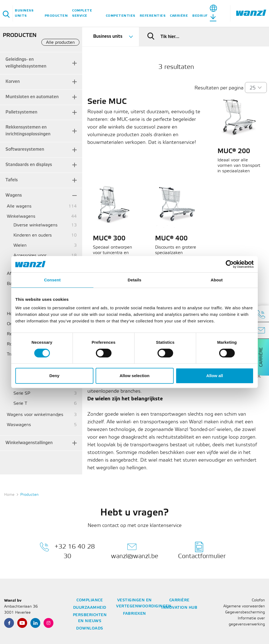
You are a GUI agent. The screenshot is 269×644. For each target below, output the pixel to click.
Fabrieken (134, 614)
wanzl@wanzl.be (135, 550)
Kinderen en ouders (33, 235)
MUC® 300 (109, 239)
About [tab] (217, 280)
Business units (24, 13)
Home (9, 495)
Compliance (90, 600)
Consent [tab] (52, 280)
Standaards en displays (29, 165)
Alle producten (60, 43)
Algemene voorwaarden (244, 606)
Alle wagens (19, 206)
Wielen (20, 245)
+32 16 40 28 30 (67, 550)
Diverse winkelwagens (35, 225)
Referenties (153, 16)
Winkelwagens (21, 216)
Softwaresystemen (25, 149)
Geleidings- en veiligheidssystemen (26, 63)
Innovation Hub (179, 608)
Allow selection (134, 376)
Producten (56, 16)
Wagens (14, 195)
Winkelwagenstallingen (29, 443)
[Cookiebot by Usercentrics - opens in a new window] (230, 264)
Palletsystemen (21, 112)
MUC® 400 (171, 239)
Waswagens (19, 425)
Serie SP (22, 393)
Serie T (20, 403)
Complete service (82, 13)
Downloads (90, 629)
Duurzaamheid (90, 608)
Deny (54, 376)
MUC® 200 (234, 151)
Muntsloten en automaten (32, 97)
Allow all (215, 376)
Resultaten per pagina (219, 88)
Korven (13, 82)
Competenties (121, 16)
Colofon (258, 600)
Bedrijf (200, 16)
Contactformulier (202, 550)
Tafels (12, 180)
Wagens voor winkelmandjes (35, 415)
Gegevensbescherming (245, 612)
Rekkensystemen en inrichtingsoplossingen (28, 131)
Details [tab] (134, 280)
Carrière (179, 16)
